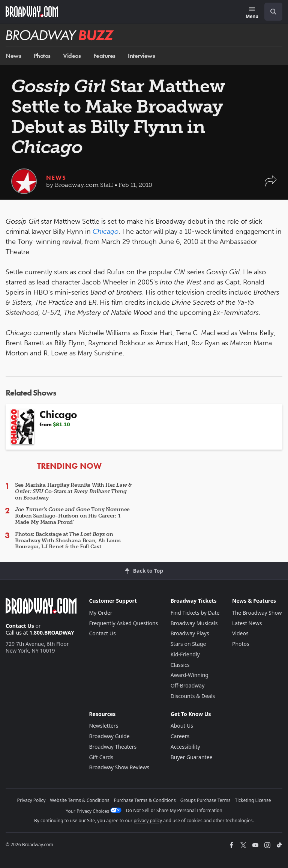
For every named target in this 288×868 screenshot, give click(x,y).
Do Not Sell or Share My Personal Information (174, 810)
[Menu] (252, 13)
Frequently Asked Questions (123, 623)
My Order (100, 613)
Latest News (247, 623)
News (13, 56)
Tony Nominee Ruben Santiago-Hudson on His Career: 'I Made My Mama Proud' (72, 516)
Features (104, 56)
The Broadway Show (257, 613)
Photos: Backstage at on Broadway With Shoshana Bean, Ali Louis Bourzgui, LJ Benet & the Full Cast (68, 541)
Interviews (141, 56)
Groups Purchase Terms (205, 800)
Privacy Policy (31, 800)
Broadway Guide (109, 736)
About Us (182, 726)
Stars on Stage (188, 644)
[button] (271, 185)
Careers (180, 736)
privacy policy (148, 821)
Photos (42, 56)
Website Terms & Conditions (79, 800)
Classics (180, 665)
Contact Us (20, 626)
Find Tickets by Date (195, 613)
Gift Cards (101, 757)
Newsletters (103, 726)
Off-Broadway (188, 685)
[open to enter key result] (273, 12)
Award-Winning (190, 675)
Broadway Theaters (113, 747)
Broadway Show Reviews (119, 767)
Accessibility (185, 747)
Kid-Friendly (185, 654)
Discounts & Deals (193, 696)
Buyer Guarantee (192, 757)
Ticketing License (253, 800)
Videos (72, 56)
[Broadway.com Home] (32, 12)
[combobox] (270, 12)
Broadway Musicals (194, 623)
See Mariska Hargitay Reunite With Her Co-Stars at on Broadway (73, 491)
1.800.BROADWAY (52, 633)
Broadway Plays (190, 633)
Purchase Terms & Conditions (145, 800)
